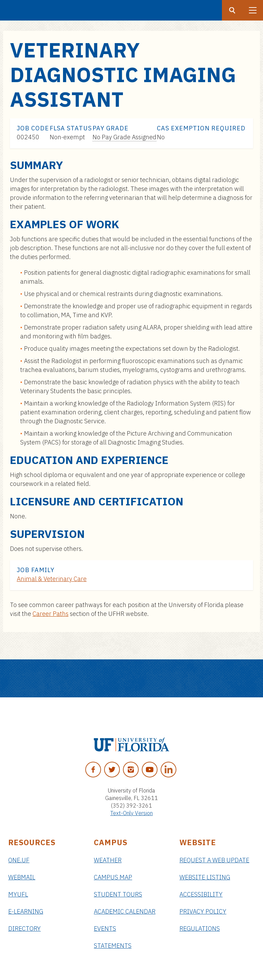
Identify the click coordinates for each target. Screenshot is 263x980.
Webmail (22, 877)
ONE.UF (19, 860)
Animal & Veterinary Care (52, 579)
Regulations (200, 929)
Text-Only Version (131, 813)
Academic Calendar (125, 911)
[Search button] (232, 10)
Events (105, 929)
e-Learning (26, 911)
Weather (108, 860)
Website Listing (205, 877)
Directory (24, 929)
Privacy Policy (203, 911)
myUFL (18, 894)
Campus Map (113, 877)
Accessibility (201, 894)
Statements (113, 946)
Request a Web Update (214, 860)
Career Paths (51, 614)
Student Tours (118, 894)
